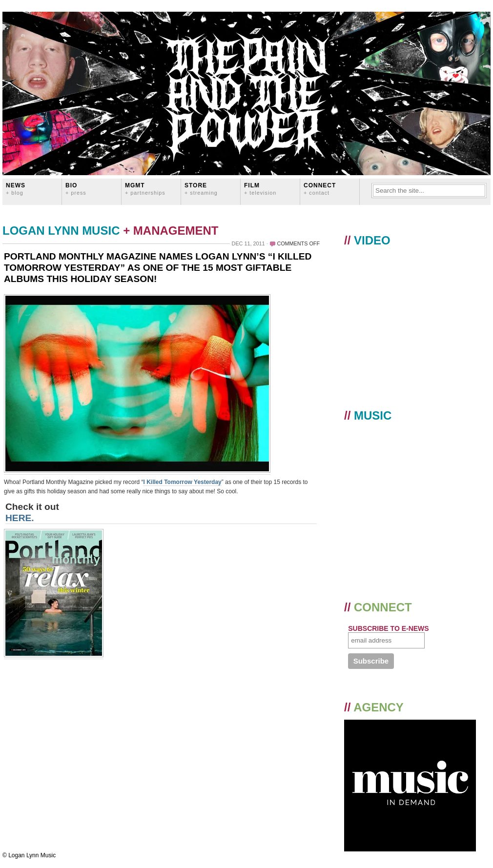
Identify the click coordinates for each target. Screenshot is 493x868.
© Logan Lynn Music (29, 855)
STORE (201, 189)
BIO (76, 189)
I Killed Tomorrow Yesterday (182, 482)
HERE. (20, 518)
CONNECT (320, 189)
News (16, 189)
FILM (260, 189)
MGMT (145, 189)
